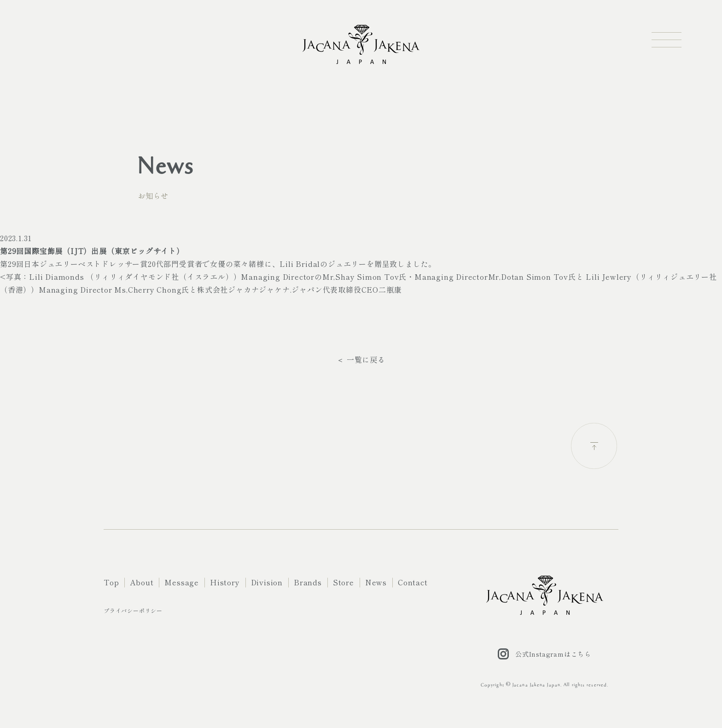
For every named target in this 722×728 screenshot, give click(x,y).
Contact (413, 582)
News (376, 582)
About (142, 582)
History (225, 582)
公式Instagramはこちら (544, 654)
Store (344, 582)
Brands (308, 582)
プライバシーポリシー (133, 610)
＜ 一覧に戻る (361, 359)
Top (111, 582)
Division (267, 582)
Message (182, 582)
